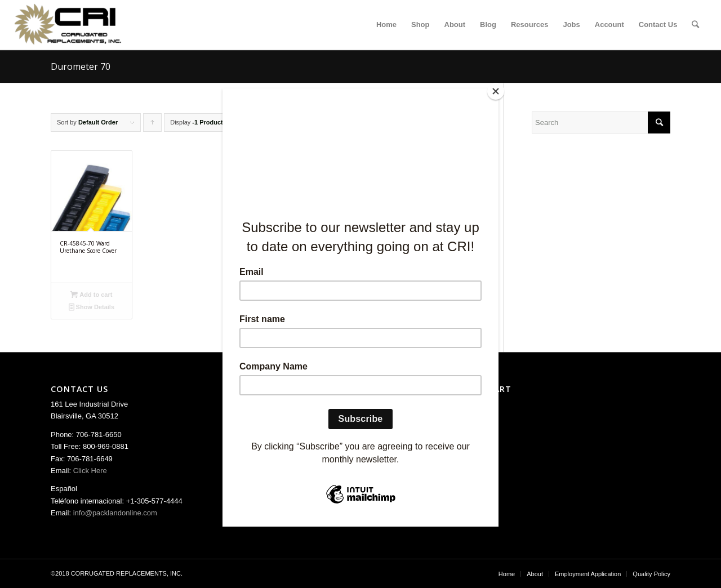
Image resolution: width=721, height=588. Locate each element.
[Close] (496, 91)
